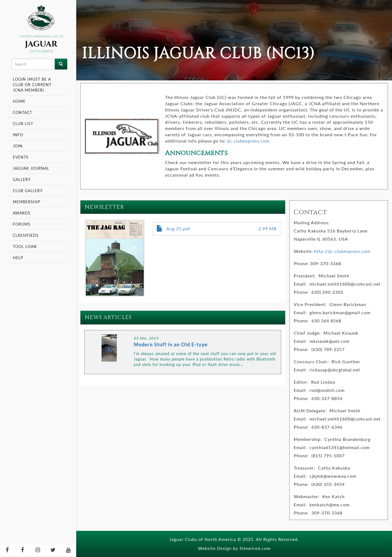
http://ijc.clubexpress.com (342, 251)
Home (19, 101)
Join (18, 146)
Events (21, 157)
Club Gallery (28, 190)
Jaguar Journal (31, 168)
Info (19, 135)
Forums (22, 224)
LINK (183, 352)
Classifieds (26, 235)
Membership (27, 202)
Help (18, 258)
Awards (22, 213)
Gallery (22, 179)
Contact (22, 112)
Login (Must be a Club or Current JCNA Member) (32, 84)
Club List (23, 123)
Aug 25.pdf (178, 228)
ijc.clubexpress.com (248, 141)
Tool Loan (25, 246)
